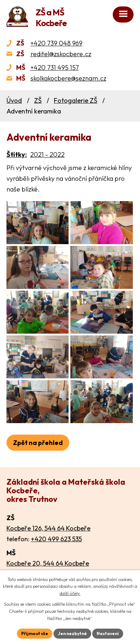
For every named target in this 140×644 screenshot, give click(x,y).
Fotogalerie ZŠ (76, 100)
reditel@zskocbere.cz (61, 54)
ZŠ (38, 100)
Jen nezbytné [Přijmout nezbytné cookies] (72, 633)
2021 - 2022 (47, 154)
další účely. (70, 593)
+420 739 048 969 (57, 43)
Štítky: (17, 154)
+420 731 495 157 (55, 67)
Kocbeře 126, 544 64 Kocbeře (48, 528)
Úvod (14, 100)
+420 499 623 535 (56, 539)
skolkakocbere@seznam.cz (68, 78)
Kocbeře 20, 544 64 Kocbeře (48, 563)
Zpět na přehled (38, 443)
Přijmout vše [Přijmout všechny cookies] (35, 633)
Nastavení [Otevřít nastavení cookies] (108, 633)
